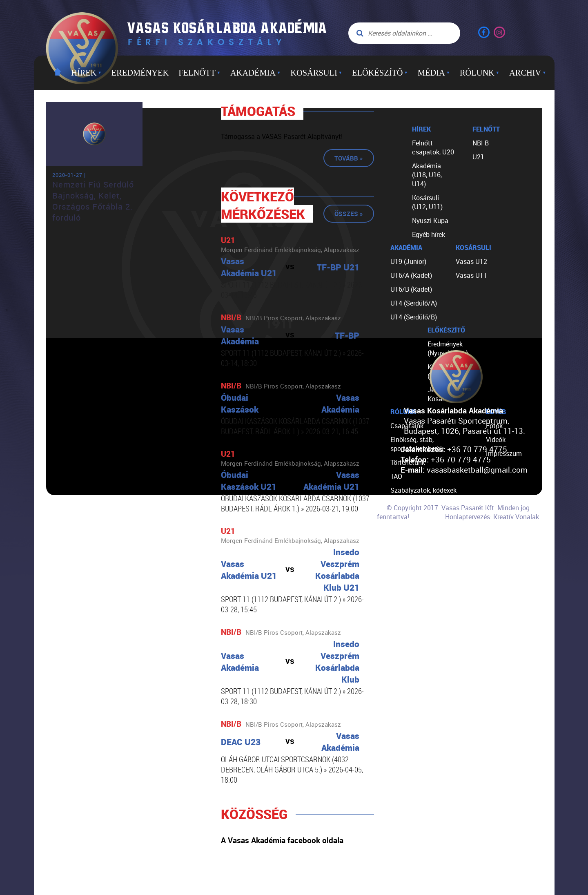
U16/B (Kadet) (411, 289)
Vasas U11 (471, 275)
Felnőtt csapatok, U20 (433, 147)
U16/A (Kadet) (411, 275)
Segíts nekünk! (412, 532)
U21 (478, 157)
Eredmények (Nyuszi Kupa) (448, 348)
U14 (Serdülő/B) (414, 317)
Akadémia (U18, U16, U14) (427, 175)
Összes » (349, 214)
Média (434, 73)
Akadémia (255, 73)
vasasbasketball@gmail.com (477, 470)
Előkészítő (380, 73)
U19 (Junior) (408, 261)
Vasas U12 (471, 261)
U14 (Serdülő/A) (414, 303)
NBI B (481, 143)
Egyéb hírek (429, 234)
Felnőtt (199, 73)
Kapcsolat (405, 546)
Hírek (86, 73)
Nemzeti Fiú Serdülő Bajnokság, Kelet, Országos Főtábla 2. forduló (93, 201)
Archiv (528, 73)
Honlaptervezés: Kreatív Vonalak (492, 517)
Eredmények (140, 73)
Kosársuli (316, 73)
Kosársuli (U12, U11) (427, 202)
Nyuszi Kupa (430, 221)
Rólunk (480, 73)
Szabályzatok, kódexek (423, 490)
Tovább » (349, 158)
